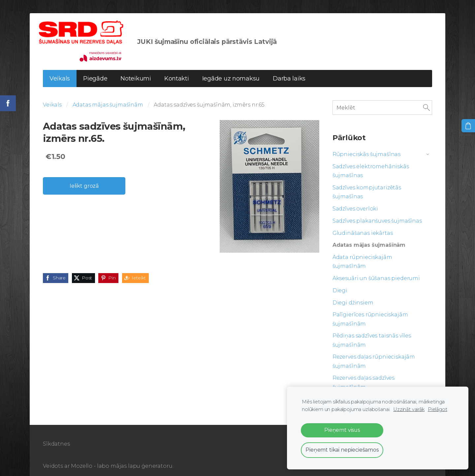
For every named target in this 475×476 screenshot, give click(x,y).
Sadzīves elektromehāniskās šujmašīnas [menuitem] (371, 163)
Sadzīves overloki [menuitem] (355, 201)
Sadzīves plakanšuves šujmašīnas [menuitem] (377, 213)
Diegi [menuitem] (340, 283)
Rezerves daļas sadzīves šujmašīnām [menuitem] (364, 375)
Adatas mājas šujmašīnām (108, 97)
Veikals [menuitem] (60, 71)
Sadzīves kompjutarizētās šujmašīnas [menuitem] (367, 184)
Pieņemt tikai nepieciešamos (342, 450)
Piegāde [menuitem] (95, 71)
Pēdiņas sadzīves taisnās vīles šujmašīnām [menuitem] (372, 333)
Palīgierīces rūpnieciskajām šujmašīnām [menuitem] (370, 311)
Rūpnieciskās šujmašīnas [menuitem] (366, 147)
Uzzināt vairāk (409, 409)
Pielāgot (438, 409)
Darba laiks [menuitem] (289, 71)
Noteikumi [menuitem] (136, 71)
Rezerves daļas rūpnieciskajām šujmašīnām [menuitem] (374, 354)
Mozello (82, 458)
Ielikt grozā (84, 178)
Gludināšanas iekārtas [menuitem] (363, 225)
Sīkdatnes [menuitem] (56, 436)
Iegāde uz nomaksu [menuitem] (231, 71)
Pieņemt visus (342, 430)
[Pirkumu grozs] (469, 125)
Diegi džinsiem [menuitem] (353, 295)
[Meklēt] (382, 100)
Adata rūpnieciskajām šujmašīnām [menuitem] (362, 254)
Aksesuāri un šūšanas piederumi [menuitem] (376, 271)
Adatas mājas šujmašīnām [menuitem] (369, 237)
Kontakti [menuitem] (177, 71)
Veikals (52, 97)
